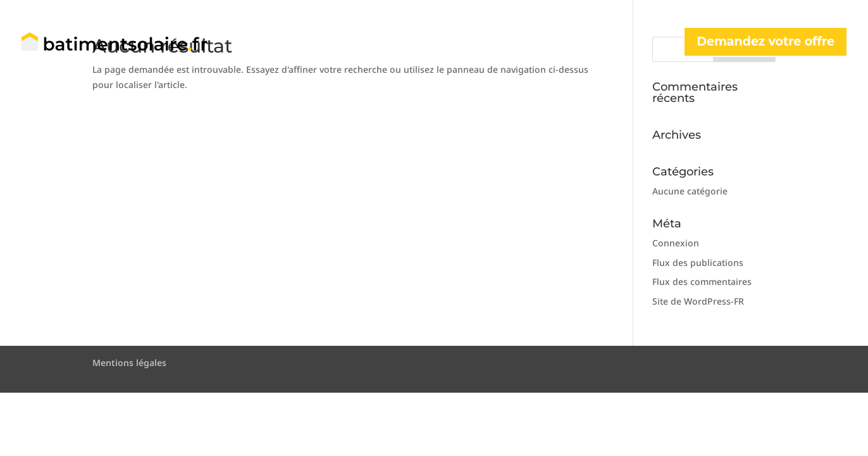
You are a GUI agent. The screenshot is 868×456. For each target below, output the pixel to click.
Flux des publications (698, 263)
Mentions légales (129, 363)
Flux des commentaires (702, 282)
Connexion (676, 243)
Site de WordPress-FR (698, 301)
